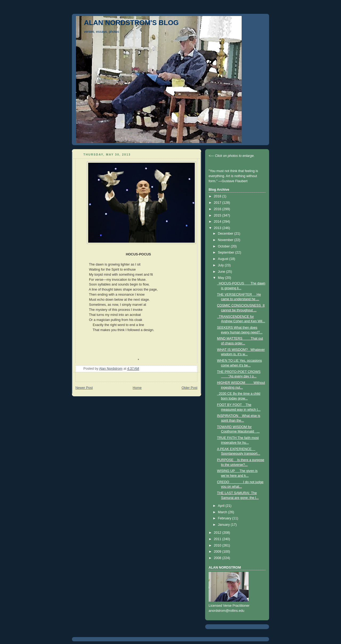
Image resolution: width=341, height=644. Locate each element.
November (226, 240)
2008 (218, 558)
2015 (218, 215)
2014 (218, 222)
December (226, 234)
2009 (218, 552)
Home (137, 388)
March (223, 512)
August (224, 259)
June (222, 272)
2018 (218, 196)
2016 (218, 209)
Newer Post (84, 388)
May (222, 278)
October (224, 246)
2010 (218, 545)
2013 (218, 228)
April (222, 506)
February (225, 518)
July (221, 265)
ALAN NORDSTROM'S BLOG (131, 23)
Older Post (189, 388)
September (227, 252)
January (224, 525)
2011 (218, 539)
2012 (218, 533)
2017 (218, 203)
